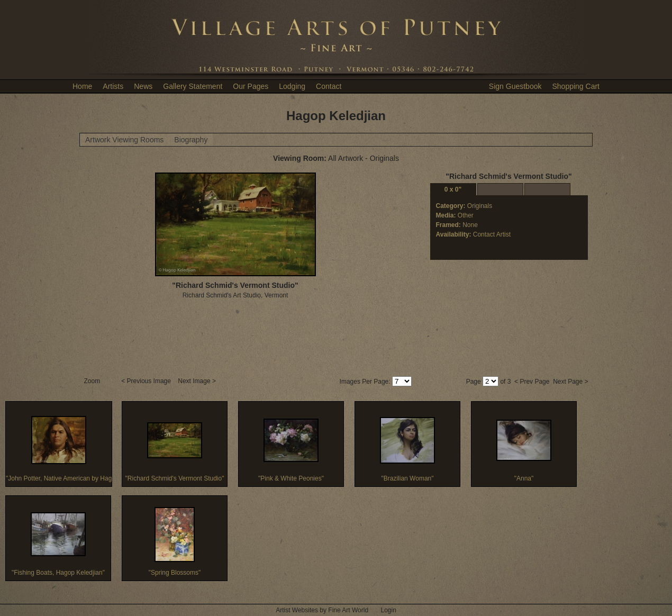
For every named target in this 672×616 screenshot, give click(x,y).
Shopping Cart (576, 86)
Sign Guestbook (515, 86)
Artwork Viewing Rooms (124, 140)
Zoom (93, 381)
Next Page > (570, 382)
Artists (113, 86)
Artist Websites (297, 610)
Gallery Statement (193, 86)
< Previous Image (147, 381)
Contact (329, 86)
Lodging (292, 86)
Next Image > (198, 381)
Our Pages (251, 86)
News (143, 86)
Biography (191, 140)
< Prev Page (532, 382)
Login (388, 610)
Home (82, 86)
